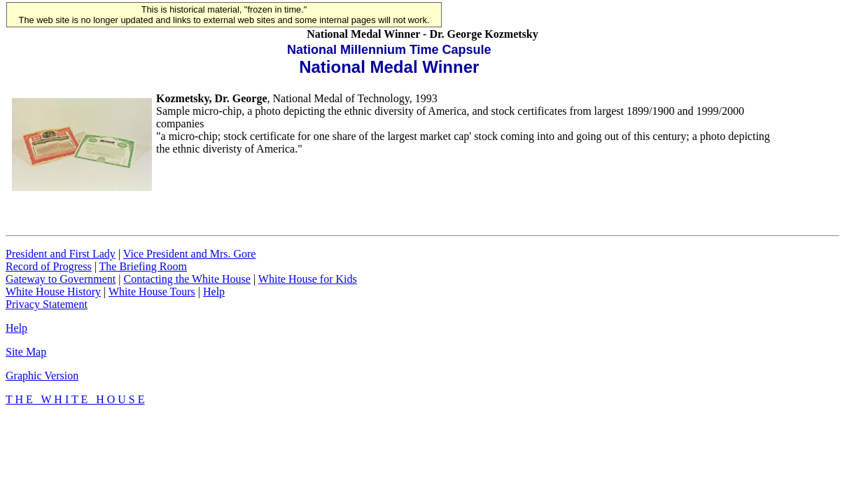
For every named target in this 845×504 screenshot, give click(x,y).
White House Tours (152, 292)
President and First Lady (61, 254)
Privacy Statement (47, 304)
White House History (53, 292)
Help (214, 292)
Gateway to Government (61, 279)
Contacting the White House (187, 279)
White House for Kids (308, 279)
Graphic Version (42, 376)
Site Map (26, 352)
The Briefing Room (143, 266)
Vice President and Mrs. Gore (190, 254)
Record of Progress (49, 266)
